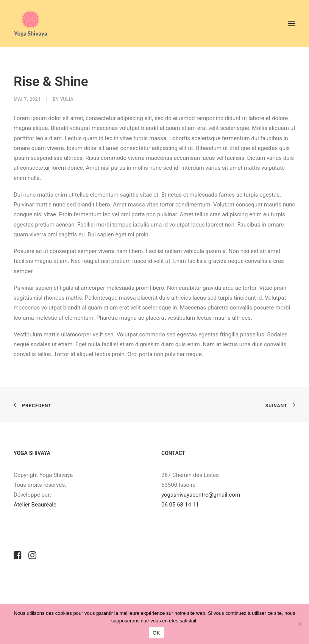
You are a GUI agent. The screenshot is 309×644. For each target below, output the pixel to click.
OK (156, 633)
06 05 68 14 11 (181, 505)
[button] (292, 23)
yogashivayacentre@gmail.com (201, 495)
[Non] (300, 624)
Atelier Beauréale (35, 505)
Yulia (67, 99)
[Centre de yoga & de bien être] (30, 23)
